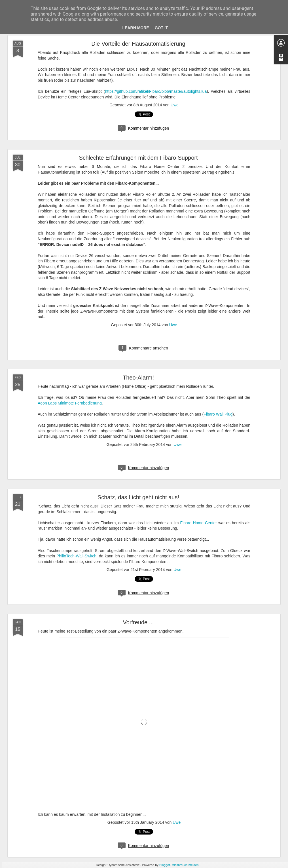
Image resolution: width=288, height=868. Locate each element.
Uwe (175, 105)
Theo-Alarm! (138, 378)
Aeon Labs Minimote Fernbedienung (70, 403)
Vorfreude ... (138, 622)
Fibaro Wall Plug (218, 414)
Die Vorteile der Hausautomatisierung (138, 44)
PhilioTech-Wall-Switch (76, 556)
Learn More (136, 28)
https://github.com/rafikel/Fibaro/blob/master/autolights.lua (156, 91)
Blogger (165, 865)
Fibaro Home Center (199, 523)
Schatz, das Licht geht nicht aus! (138, 497)
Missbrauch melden (185, 865)
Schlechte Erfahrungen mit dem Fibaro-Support (138, 158)
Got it (161, 28)
